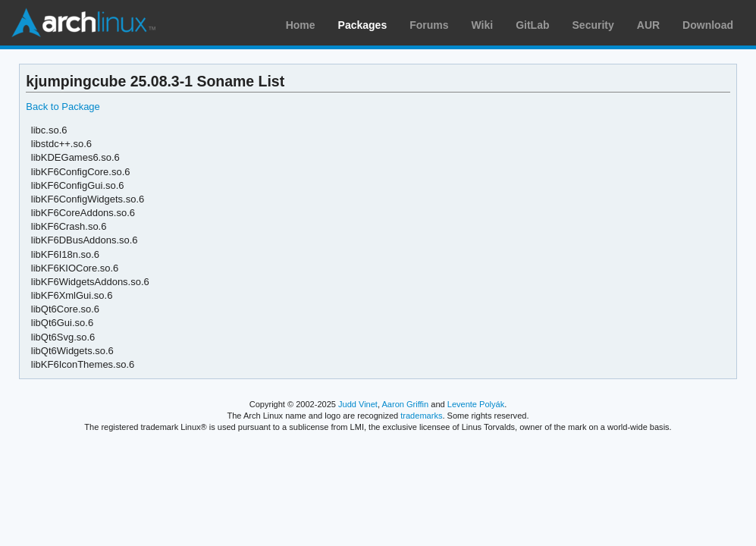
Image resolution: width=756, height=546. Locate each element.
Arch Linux (83, 23)
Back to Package (63, 107)
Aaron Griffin (405, 404)
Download (708, 25)
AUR (648, 25)
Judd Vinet (358, 404)
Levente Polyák (476, 404)
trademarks (421, 416)
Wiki (483, 25)
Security (593, 25)
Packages (363, 25)
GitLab (532, 25)
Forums (429, 25)
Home (301, 25)
